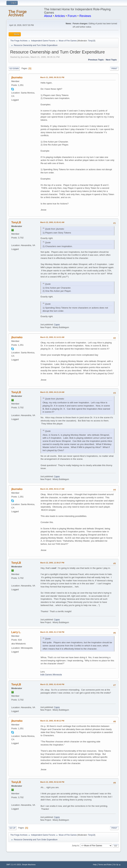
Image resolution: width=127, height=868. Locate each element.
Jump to (75, 846)
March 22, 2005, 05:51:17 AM (52, 489)
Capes (57, 325)
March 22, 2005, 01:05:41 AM (52, 222)
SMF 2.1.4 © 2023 (14, 865)
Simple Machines (29, 865)
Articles (60, 16)
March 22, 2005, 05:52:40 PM (52, 782)
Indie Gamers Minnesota (51, 675)
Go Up (12, 828)
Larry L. (16, 632)
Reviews (85, 16)
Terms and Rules (105, 865)
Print (114, 69)
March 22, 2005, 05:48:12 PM (52, 721)
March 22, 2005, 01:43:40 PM (52, 684)
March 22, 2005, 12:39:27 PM (52, 563)
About (48, 16)
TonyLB (91, 41)
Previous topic (96, 60)
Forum (72, 16)
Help (95, 865)
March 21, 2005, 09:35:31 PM (52, 77)
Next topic (111, 60)
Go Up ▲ (117, 865)
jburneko (17, 77)
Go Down (14, 69)
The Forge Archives (17, 13)
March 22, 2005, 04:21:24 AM (52, 392)
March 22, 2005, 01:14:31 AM (52, 337)
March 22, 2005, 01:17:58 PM (52, 632)
